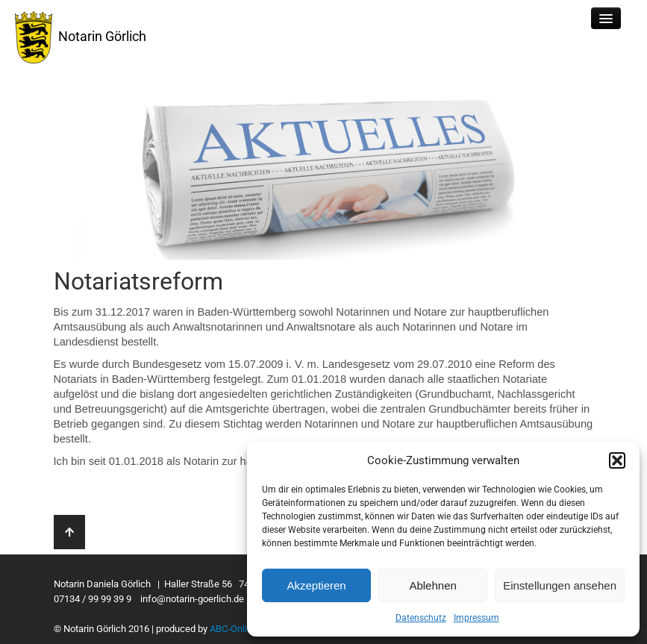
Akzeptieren (316, 585)
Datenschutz (421, 618)
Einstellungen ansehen (560, 585)
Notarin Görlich (81, 37)
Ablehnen (432, 585)
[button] (617, 460)
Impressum (476, 618)
